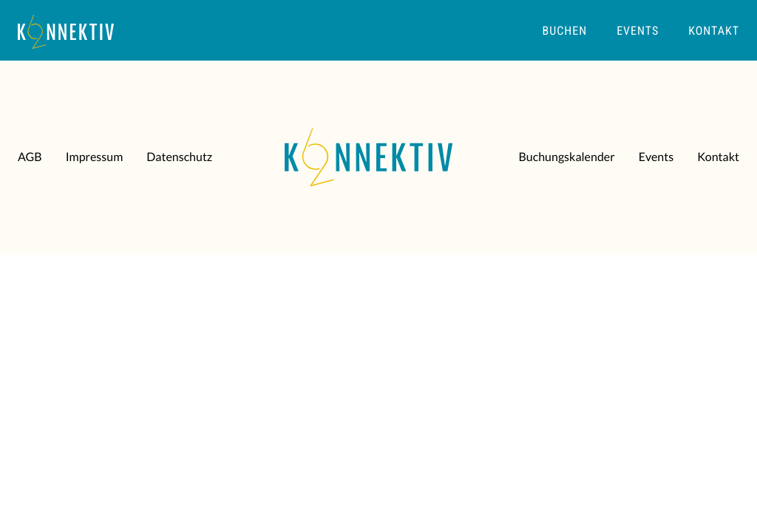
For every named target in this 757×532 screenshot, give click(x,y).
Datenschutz (179, 157)
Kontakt (714, 31)
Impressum (95, 157)
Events (638, 31)
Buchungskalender (566, 157)
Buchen (565, 31)
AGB (30, 157)
